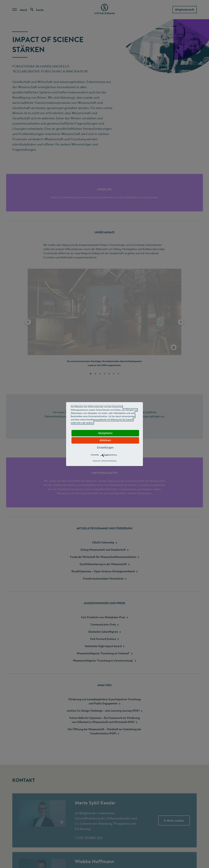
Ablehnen (105, 440)
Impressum (96, 461)
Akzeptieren (105, 433)
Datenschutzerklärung (109, 461)
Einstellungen (105, 448)
